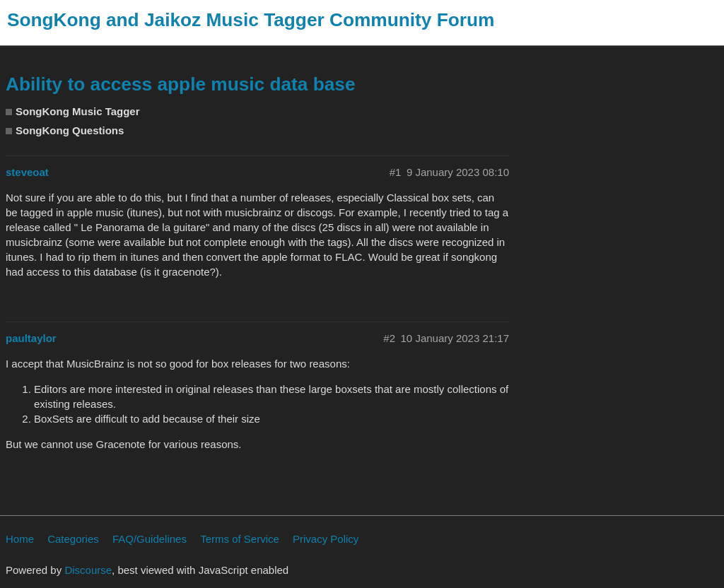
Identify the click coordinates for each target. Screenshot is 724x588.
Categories (73, 539)
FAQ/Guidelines (150, 539)
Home (20, 539)
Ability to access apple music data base (181, 84)
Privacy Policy (326, 539)
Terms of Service (240, 539)
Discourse (88, 570)
